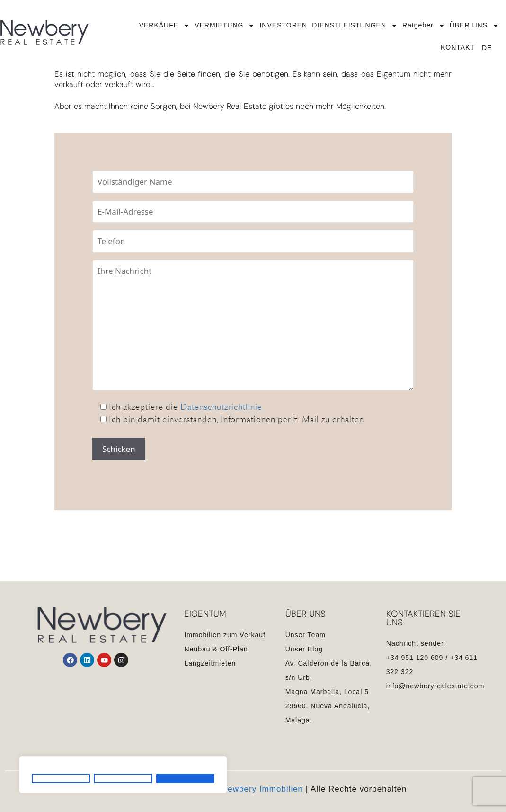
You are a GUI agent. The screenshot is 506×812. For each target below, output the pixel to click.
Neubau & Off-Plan (216, 649)
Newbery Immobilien (262, 789)
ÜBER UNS (474, 26)
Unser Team (306, 635)
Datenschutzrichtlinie (221, 407)
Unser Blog (304, 649)
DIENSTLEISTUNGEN (355, 26)
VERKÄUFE (164, 26)
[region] (123, 775)
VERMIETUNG (225, 26)
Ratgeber (424, 26)
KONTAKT (458, 47)
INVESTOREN (283, 25)
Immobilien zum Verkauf (225, 635)
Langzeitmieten (210, 663)
